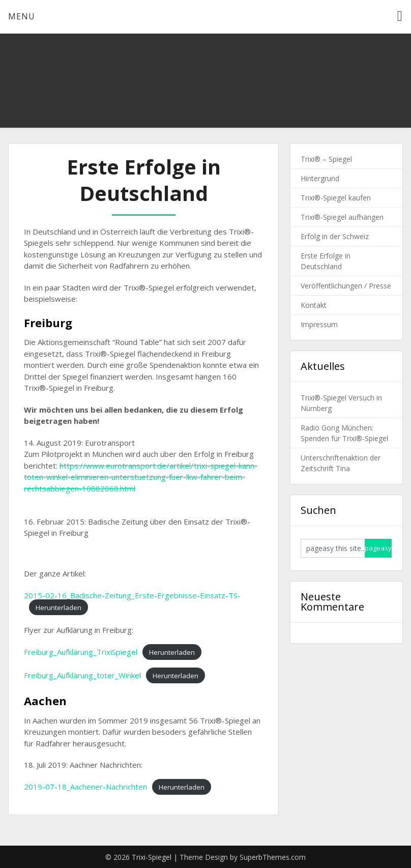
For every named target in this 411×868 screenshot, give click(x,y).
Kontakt (314, 305)
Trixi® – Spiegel (326, 159)
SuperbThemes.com (273, 857)
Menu (22, 16)
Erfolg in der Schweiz (335, 236)
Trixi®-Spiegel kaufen (336, 198)
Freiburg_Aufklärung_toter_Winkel (82, 675)
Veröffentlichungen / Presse (346, 286)
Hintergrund (320, 178)
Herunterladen (58, 607)
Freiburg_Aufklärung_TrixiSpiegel (81, 652)
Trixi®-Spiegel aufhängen (342, 217)
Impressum (319, 324)
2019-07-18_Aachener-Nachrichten (85, 787)
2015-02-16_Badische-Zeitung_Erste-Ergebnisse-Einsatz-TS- (132, 595)
